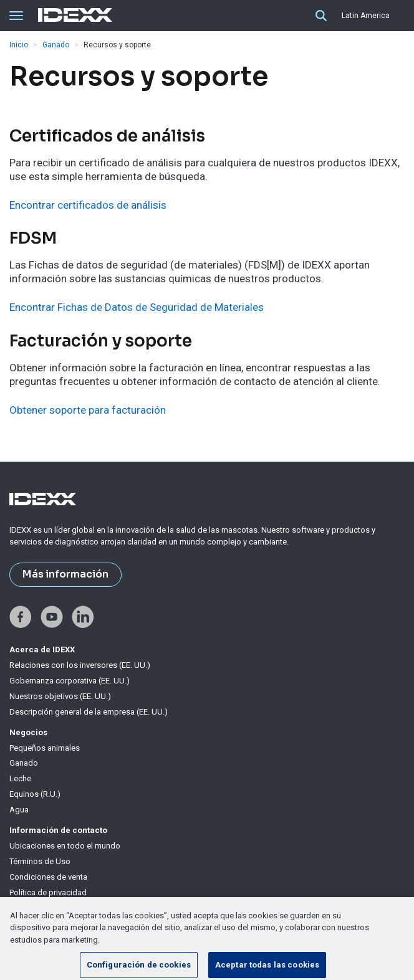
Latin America (366, 16)
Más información (65, 574)
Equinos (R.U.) (35, 794)
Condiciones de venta (48, 877)
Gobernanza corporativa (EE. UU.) (70, 681)
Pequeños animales (45, 748)
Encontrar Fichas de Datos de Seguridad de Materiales (137, 307)
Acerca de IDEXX (42, 649)
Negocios (28, 732)
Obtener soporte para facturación (88, 410)
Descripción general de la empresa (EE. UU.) (89, 712)
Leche (20, 778)
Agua (19, 810)
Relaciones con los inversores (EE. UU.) (80, 665)
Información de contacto (58, 830)
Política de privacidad (48, 892)
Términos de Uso (40, 861)
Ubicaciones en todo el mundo (65, 846)
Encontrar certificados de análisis (88, 205)
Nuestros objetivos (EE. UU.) (60, 696)
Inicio (19, 45)
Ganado (56, 45)
